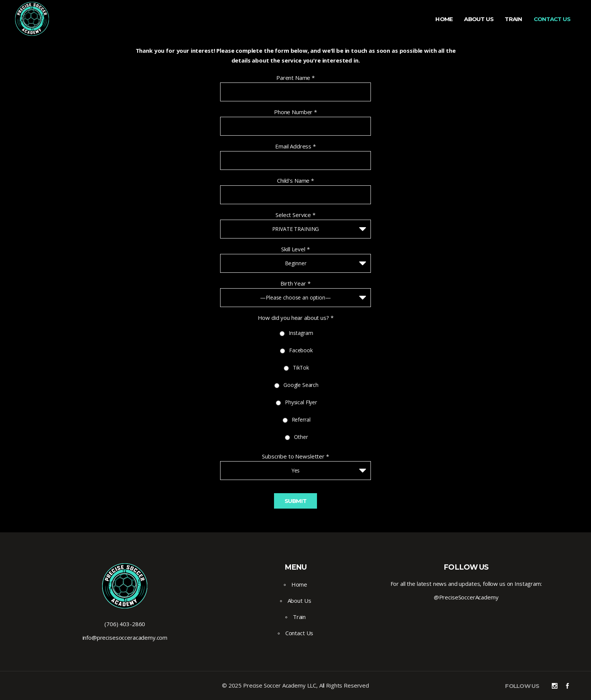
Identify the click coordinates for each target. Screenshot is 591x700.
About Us (299, 601)
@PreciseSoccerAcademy (466, 597)
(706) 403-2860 (125, 624)
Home (299, 584)
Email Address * (295, 146)
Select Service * (295, 215)
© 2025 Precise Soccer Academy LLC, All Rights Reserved (295, 685)
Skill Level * (295, 249)
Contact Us (299, 633)
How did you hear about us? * (296, 318)
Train (299, 617)
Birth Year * (295, 283)
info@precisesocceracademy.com (125, 637)
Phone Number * (295, 112)
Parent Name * (295, 78)
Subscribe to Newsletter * (295, 456)
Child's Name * (295, 180)
